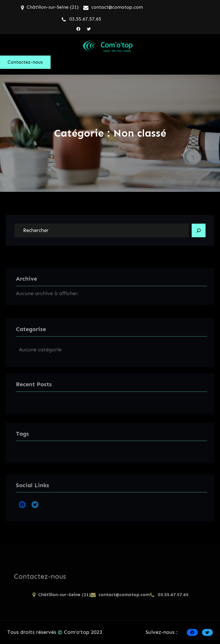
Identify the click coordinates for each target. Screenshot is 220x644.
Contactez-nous (25, 62)
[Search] (199, 231)
